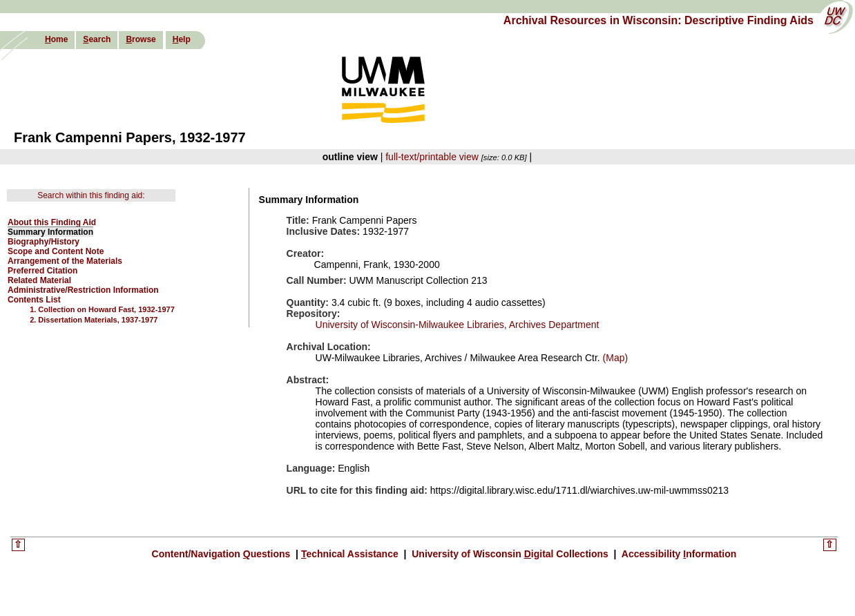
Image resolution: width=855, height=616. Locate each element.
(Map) (614, 358)
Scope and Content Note (56, 251)
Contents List (34, 300)
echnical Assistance (351, 554)
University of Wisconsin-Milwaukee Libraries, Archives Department (458, 325)
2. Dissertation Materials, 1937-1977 (94, 320)
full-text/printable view (432, 157)
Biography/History (44, 242)
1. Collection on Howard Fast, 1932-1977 (102, 309)
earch (97, 39)
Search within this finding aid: (91, 195)
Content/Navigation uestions (223, 554)
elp (182, 39)
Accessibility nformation (678, 554)
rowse (141, 39)
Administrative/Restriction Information (83, 290)
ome (56, 39)
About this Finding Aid (52, 222)
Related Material (39, 280)
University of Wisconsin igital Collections (510, 554)
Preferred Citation (42, 271)
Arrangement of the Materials (65, 261)
